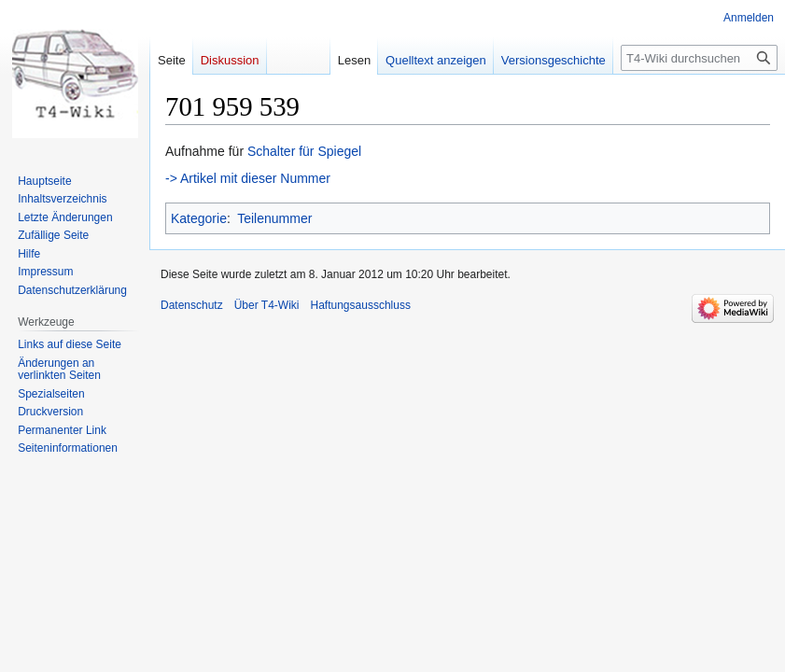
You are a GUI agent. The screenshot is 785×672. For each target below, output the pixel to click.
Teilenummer (274, 218)
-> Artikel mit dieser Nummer (248, 178)
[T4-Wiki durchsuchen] (699, 58)
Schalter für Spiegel (304, 151)
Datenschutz (192, 305)
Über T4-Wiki (267, 305)
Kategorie (199, 218)
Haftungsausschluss (361, 305)
